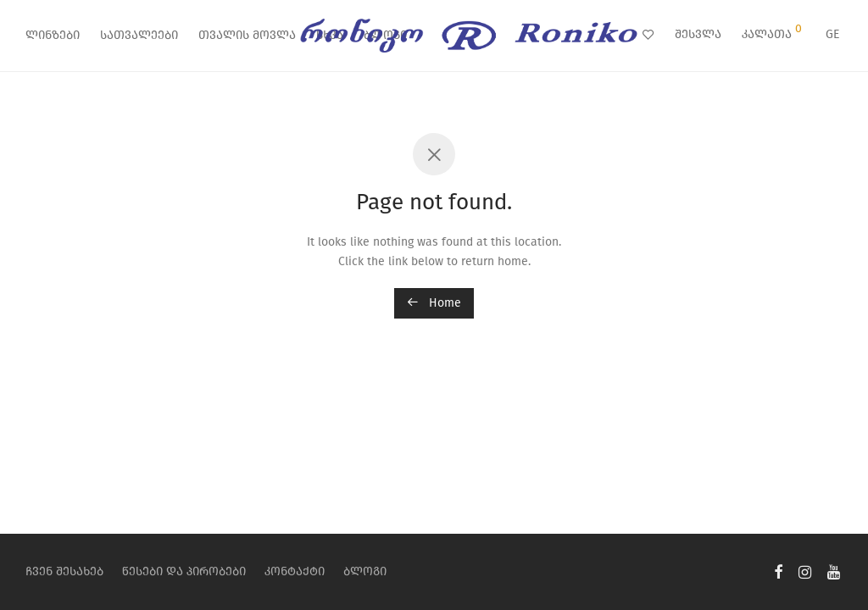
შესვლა (698, 34)
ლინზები (53, 35)
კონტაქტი (295, 571)
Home (434, 303)
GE (832, 34)
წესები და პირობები (184, 571)
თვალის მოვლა (247, 35)
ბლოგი (365, 571)
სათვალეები (139, 35)
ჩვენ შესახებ (64, 571)
